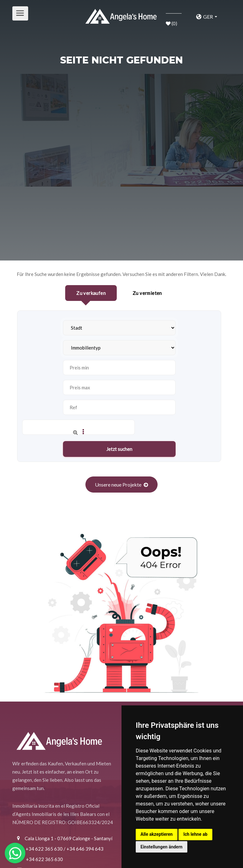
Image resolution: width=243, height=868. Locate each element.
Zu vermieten (147, 293)
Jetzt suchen (119, 449)
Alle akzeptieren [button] (157, 834)
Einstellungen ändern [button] (162, 847)
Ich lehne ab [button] (195, 834)
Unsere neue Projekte (118, 485)
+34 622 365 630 (44, 859)
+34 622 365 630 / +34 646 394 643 (65, 849)
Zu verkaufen (91, 293)
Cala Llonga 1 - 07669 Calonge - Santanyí (69, 838)
